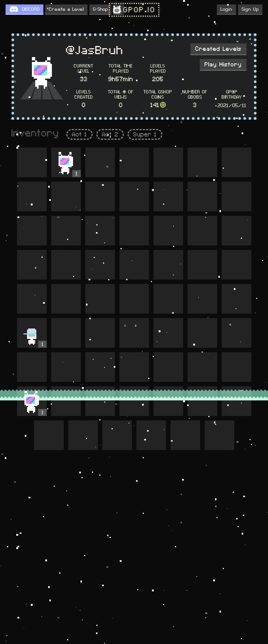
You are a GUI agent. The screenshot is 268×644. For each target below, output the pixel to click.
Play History (223, 65)
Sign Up (250, 9)
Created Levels (219, 49)
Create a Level (66, 9)
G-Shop (100, 9)
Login (226, 9)
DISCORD (31, 9)
